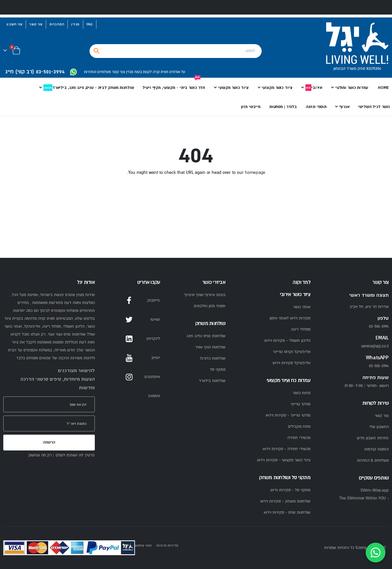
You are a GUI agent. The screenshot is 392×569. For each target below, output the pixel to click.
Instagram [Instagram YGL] (129, 377)
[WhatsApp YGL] (73, 72)
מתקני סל (218, 370)
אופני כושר (302, 307)
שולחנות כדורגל (213, 358)
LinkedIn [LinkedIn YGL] (129, 339)
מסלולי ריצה (301, 329)
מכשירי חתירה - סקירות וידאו (287, 449)
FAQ (90, 24)
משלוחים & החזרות (373, 461)
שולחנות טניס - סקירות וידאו (287, 513)
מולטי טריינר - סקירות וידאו (288, 415)
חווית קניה (160, 72)
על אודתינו (177, 72)
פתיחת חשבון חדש (373, 438)
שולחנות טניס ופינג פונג (206, 336)
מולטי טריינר (300, 404)
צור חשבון (14, 24)
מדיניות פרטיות (167, 545)
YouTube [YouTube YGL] (129, 358)
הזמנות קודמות (377, 449)
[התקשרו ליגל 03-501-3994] (37, 72)
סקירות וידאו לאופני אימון (290, 318)
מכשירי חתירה (299, 438)
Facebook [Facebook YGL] (129, 301)
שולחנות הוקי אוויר (210, 347)
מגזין (75, 24)
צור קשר (36, 24)
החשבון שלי (379, 427)
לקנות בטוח (143, 72)
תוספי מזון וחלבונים (210, 306)
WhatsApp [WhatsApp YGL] (129, 396)
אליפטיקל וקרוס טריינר (292, 352)
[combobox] (176, 51)
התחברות (57, 24)
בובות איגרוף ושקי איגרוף (205, 295)
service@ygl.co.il (375, 346)
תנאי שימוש (143, 545)
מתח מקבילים (299, 427)
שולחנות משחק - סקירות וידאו (285, 501)
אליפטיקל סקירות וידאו (291, 363)
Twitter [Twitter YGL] (129, 320)
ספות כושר (301, 393)
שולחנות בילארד (212, 381)
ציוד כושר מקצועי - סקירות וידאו (284, 460)
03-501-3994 (379, 366)
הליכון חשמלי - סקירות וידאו (287, 341)
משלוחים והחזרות (97, 72)
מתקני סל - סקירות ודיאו (290, 490)
